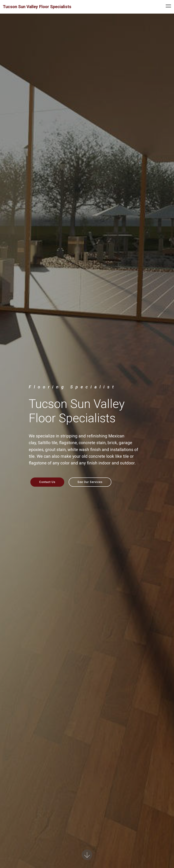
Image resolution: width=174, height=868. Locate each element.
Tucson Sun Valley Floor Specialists (37, 7)
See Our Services (90, 482)
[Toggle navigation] (168, 6)
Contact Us (47, 482)
